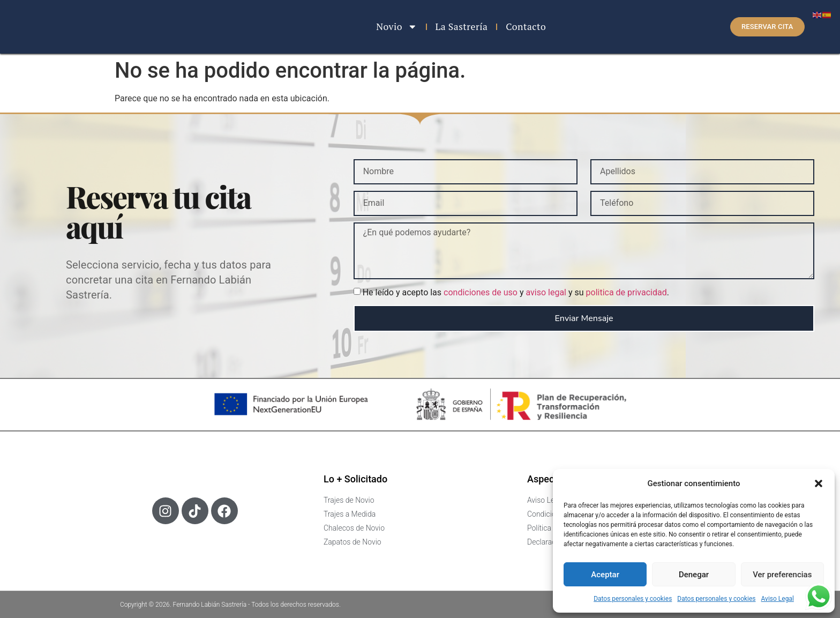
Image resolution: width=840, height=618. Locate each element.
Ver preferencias (782, 575)
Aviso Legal (778, 599)
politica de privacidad (627, 292)
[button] (819, 480)
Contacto (526, 27)
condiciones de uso (481, 292)
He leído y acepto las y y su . (516, 292)
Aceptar (605, 575)
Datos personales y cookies (633, 599)
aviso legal (546, 292)
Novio (396, 27)
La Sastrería (462, 27)
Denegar (694, 575)
